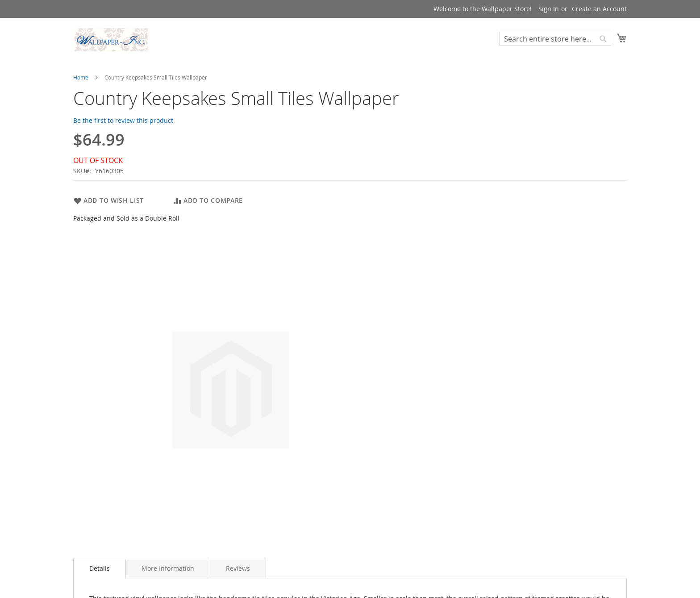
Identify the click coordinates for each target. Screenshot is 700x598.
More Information (168, 568)
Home (81, 77)
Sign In (549, 9)
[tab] (100, 569)
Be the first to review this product (123, 120)
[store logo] (111, 40)
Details (100, 568)
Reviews (238, 568)
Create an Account (599, 9)
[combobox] (555, 39)
